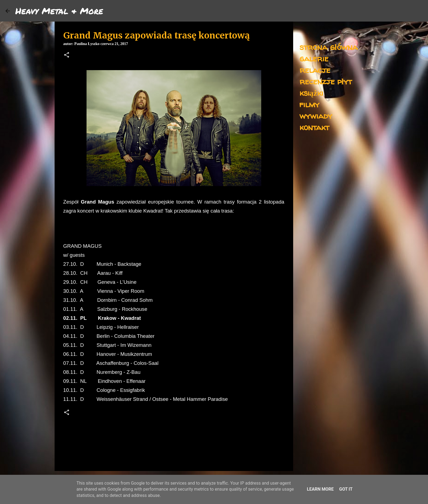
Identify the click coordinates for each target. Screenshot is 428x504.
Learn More (320, 489)
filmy (309, 104)
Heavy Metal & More (59, 11)
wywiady (316, 116)
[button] (67, 55)
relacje (315, 70)
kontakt (314, 127)
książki (311, 93)
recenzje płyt (326, 81)
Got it (346, 489)
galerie (314, 58)
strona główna (329, 47)
